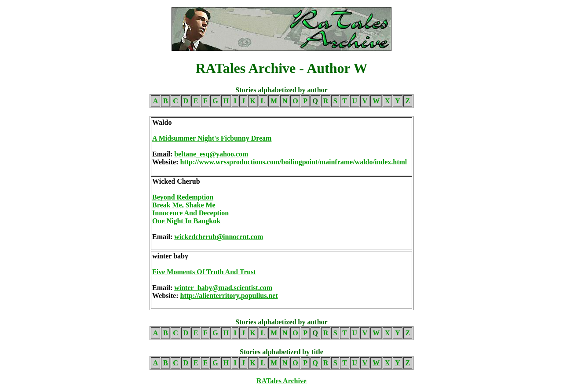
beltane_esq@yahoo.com (211, 154)
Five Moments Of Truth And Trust (204, 272)
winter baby (170, 256)
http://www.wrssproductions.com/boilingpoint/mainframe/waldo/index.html (294, 162)
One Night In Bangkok (186, 221)
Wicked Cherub (176, 181)
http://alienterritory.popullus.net (229, 296)
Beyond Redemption (183, 197)
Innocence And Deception (190, 213)
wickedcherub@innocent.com (219, 237)
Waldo (162, 122)
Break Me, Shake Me (184, 205)
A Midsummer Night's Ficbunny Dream (212, 138)
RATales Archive (281, 381)
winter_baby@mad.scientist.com (223, 288)
